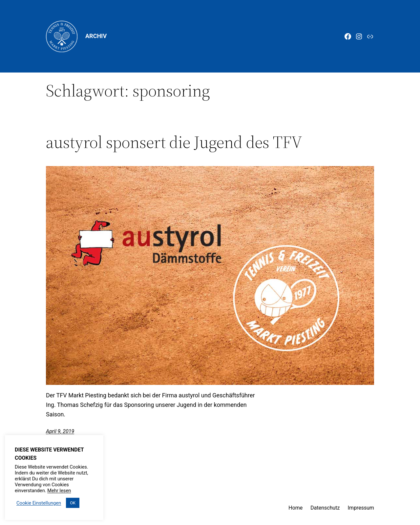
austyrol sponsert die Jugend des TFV (174, 142)
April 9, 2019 (60, 431)
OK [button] (73, 503)
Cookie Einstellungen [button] (39, 503)
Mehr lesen (59, 491)
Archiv (96, 36)
